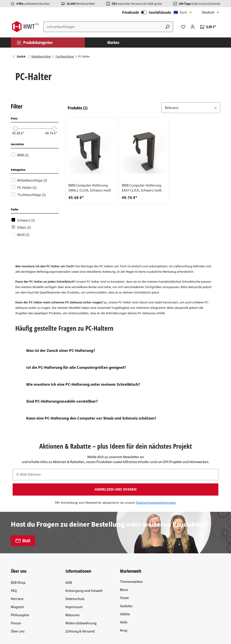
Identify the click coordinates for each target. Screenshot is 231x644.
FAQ (14, 515)
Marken (113, 42)
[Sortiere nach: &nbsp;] (191, 108)
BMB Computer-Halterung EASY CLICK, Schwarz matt (142, 188)
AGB (69, 507)
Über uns (18, 556)
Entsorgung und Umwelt (84, 515)
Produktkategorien (35, 42)
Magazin (17, 531)
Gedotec (126, 530)
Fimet (124, 522)
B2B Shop (18, 507)
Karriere (17, 523)
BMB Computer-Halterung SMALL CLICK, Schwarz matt (90, 188)
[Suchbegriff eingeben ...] (103, 27)
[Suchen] (167, 27)
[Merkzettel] (183, 27)
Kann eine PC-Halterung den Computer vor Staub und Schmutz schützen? (91, 418)
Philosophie (20, 539)
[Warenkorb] (208, 27)
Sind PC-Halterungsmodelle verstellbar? (62, 401)
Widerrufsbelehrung (81, 547)
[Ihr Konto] (193, 27)
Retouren (73, 539)
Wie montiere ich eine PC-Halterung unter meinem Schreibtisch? (83, 384)
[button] (191, 108)
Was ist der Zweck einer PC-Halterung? (61, 351)
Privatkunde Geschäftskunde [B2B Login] (147, 12)
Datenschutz (75, 523)
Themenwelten (131, 506)
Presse (16, 547)
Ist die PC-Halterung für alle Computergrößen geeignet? (76, 368)
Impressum (74, 531)
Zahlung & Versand (80, 556)
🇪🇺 (180, 12)
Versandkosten (76, 584)
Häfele (125, 538)
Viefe (124, 547)
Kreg (124, 555)
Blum (124, 514)
